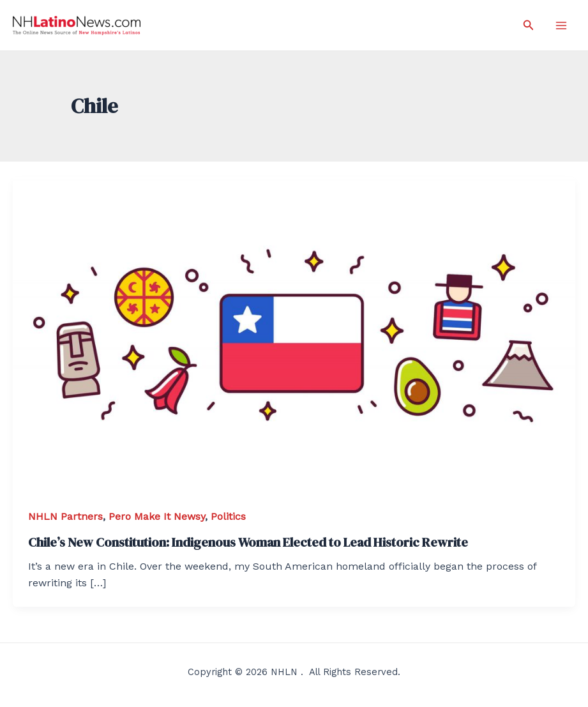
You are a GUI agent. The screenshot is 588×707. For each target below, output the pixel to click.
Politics (228, 516)
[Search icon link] (529, 25)
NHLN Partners (65, 516)
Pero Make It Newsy (157, 516)
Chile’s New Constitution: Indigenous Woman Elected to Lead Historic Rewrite (248, 542)
